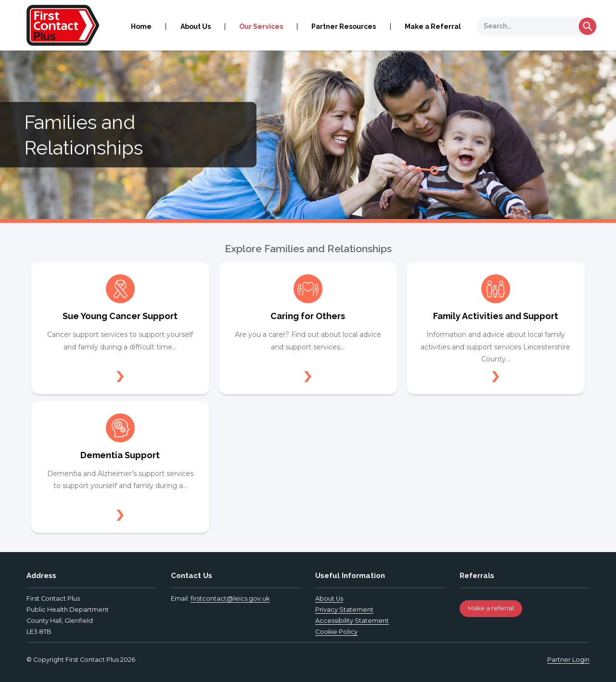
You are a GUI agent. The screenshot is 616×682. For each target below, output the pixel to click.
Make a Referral (433, 26)
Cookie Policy (336, 632)
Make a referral (491, 608)
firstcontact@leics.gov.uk (230, 598)
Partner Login (568, 660)
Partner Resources (344, 26)
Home (141, 26)
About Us (196, 26)
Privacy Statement (344, 610)
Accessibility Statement (352, 621)
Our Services (261, 26)
